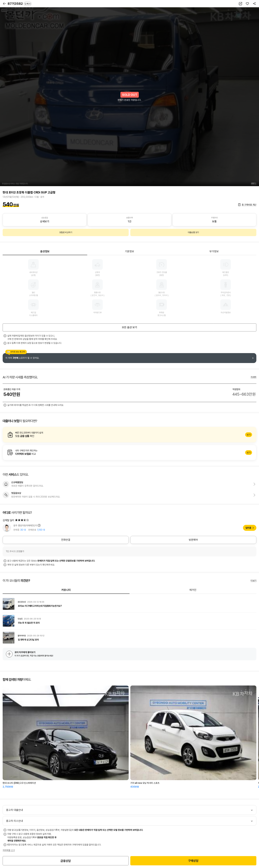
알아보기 (129, 435)
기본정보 (129, 251)
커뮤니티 (66, 590)
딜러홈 (248, 528)
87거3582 (20, 4)
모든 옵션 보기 (129, 327)
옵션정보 (45, 251)
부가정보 (214, 251)
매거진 (193, 590)
